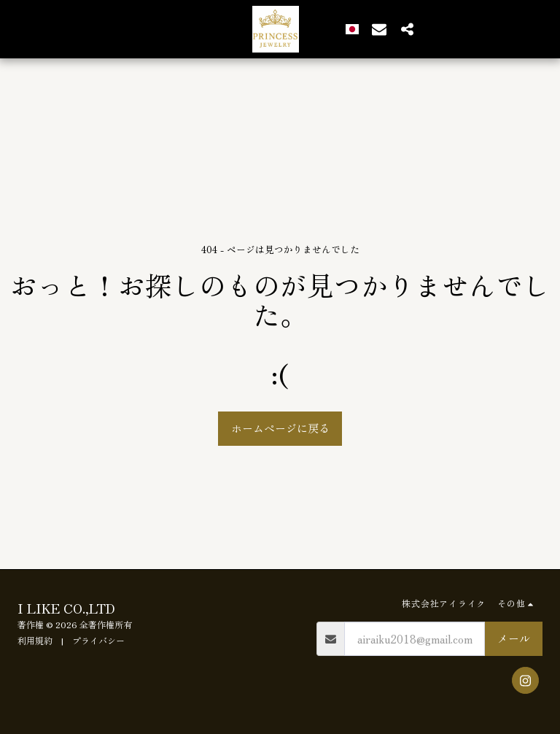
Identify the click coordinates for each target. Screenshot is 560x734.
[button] (373, 29)
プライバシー (98, 640)
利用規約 (35, 640)
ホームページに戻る (280, 428)
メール (514, 638)
